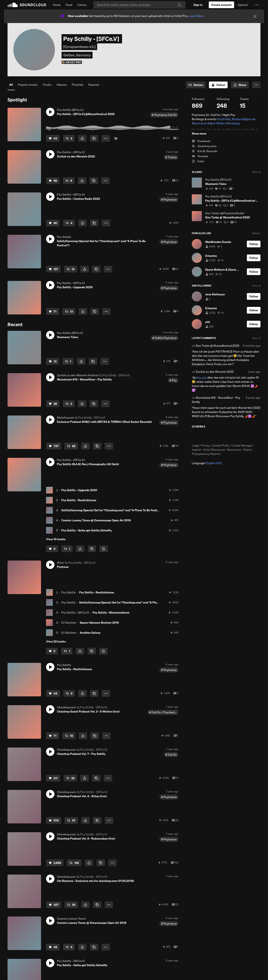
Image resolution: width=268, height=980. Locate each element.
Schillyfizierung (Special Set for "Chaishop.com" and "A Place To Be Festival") (112, 510)
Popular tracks (28, 85)
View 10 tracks (56, 539)
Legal (195, 445)
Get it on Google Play (233, 436)
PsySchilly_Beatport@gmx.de (236, 119)
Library (82, 5)
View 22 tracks (56, 641)
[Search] (139, 5)
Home (57, 5)
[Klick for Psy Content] (116, 138)
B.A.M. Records (205, 151)
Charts (247, 450)
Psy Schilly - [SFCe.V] (75, 613)
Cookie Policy (221, 445)
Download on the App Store (204, 436)
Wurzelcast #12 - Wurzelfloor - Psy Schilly (216, 400)
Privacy (206, 445)
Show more (199, 134)
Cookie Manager (242, 445)
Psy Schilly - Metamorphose (111, 613)
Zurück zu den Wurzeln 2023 (215, 372)
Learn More (196, 16)
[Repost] (69, 138)
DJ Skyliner (69, 623)
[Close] (255, 16)
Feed (69, 5)
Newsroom (234, 450)
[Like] (53, 138)
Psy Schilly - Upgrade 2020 (79, 490)
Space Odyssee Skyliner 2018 (99, 623)
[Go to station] (196, 85)
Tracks (47, 85)
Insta (198, 161)
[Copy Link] (94, 138)
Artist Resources (214, 450)
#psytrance (199, 123)
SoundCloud (27, 5)
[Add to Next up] (104, 549)
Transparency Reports (206, 454)
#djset (211, 123)
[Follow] (218, 85)
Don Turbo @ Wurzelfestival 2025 (218, 346)
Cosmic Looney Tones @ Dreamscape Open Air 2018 (96, 520)
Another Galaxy (90, 633)
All (11, 85)
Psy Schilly (68, 592)
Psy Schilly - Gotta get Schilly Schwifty (87, 530)
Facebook (201, 141)
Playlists (78, 85)
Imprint (196, 450)
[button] (256, 5)
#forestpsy (233, 123)
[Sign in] (198, 5)
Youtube (200, 156)
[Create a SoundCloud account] (221, 5)
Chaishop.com (204, 146)
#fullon (221, 123)
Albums (62, 85)
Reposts (94, 85)
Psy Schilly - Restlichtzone (79, 500)
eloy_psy (201, 378)
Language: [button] (207, 463)
